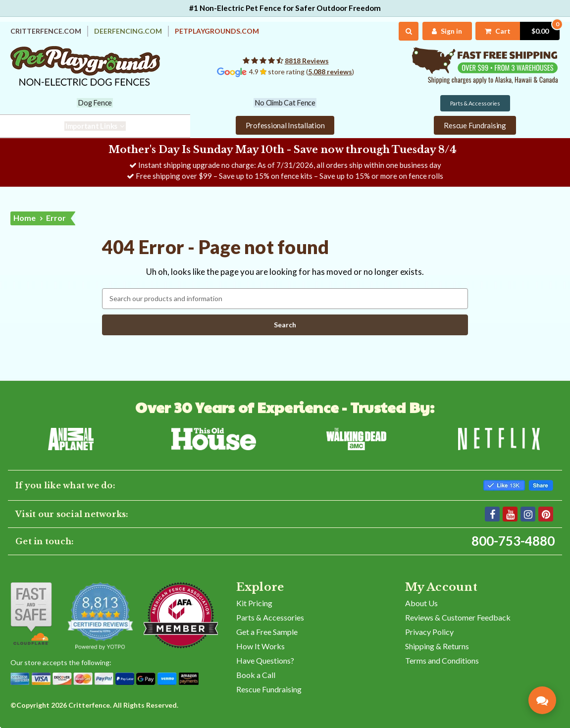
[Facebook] (492, 514)
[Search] (409, 31)
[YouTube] (510, 514)
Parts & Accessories (270, 617)
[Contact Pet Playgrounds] (542, 700)
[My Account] (447, 31)
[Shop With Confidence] (31, 613)
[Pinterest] (546, 514)
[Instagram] (528, 514)
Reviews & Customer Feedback (458, 617)
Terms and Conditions (442, 660)
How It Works (260, 646)
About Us (421, 602)
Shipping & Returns (437, 646)
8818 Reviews (307, 61)
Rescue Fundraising (269, 689)
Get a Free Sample (267, 631)
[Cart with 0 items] (518, 31)
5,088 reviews (330, 72)
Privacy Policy (429, 631)
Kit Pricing (254, 602)
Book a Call (256, 674)
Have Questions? (265, 660)
